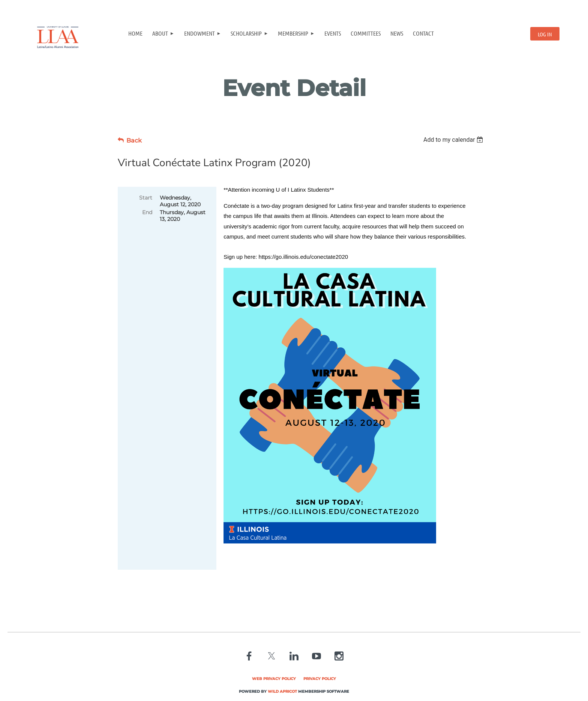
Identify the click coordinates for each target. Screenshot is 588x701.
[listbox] (454, 140)
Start (146, 198)
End (147, 212)
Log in (545, 34)
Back (134, 140)
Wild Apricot (282, 691)
